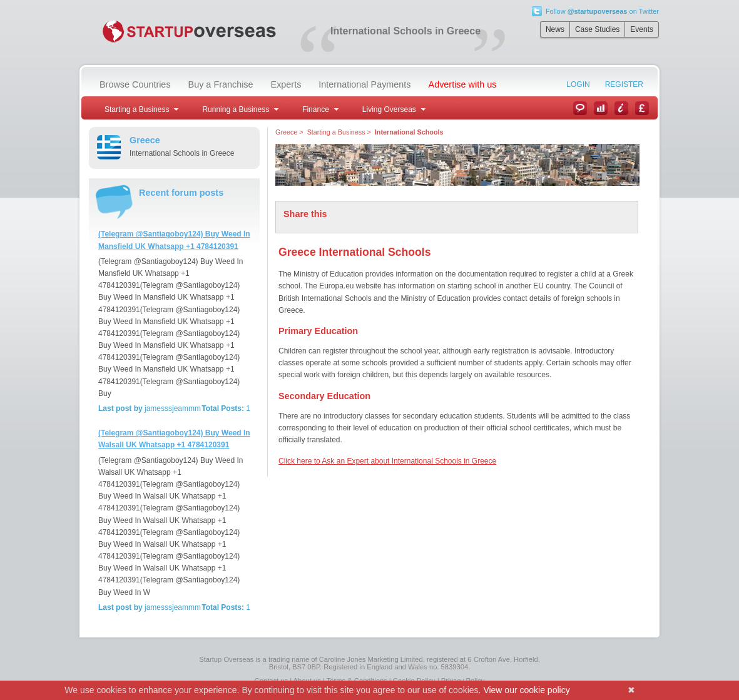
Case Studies (597, 29)
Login (578, 84)
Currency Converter (642, 108)
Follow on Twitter (602, 11)
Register (624, 84)
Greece (286, 132)
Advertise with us (463, 84)
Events (642, 29)
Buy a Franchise (221, 84)
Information (621, 108)
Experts (286, 84)
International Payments (364, 84)
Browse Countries (135, 84)
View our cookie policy (526, 690)
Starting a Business (336, 132)
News (555, 29)
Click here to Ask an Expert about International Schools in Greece (387, 461)
